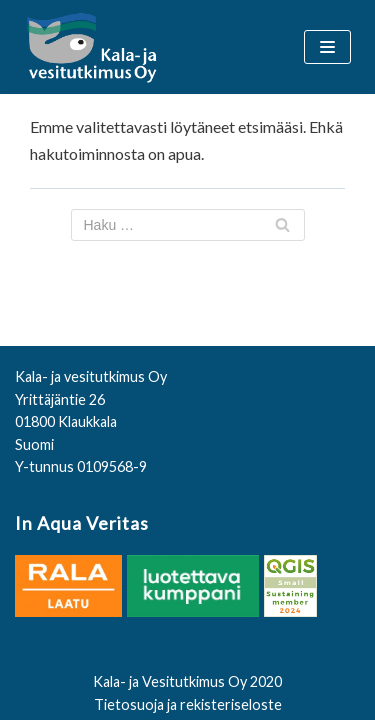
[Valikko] (327, 47)
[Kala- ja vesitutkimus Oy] (94, 47)
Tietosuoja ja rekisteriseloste (188, 704)
